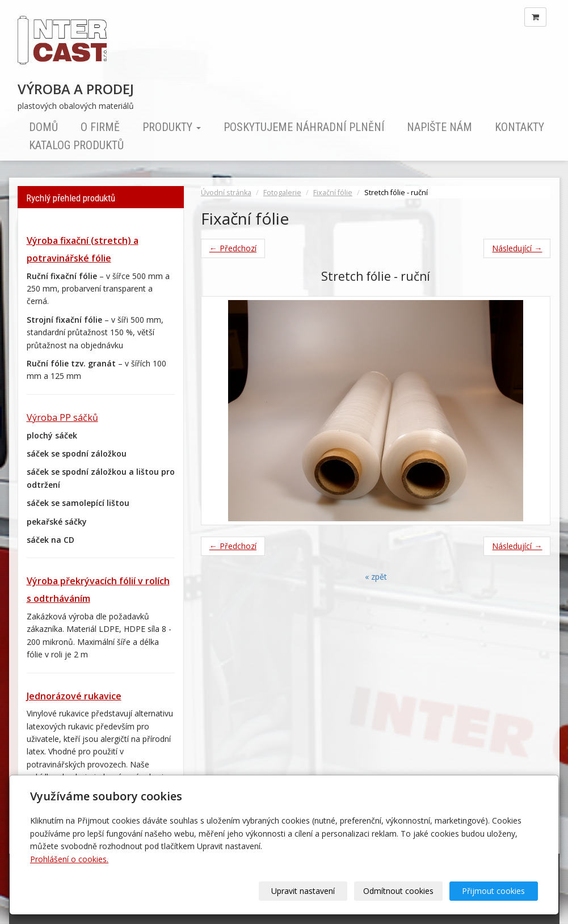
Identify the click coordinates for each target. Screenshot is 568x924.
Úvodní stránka (226, 193)
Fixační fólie (333, 193)
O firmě (100, 127)
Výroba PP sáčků (62, 417)
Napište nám (439, 127)
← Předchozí (233, 248)
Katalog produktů (76, 145)
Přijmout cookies (495, 891)
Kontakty (519, 127)
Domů (43, 127)
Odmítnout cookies (401, 891)
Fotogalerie (282, 193)
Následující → (517, 248)
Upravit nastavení (308, 891)
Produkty (172, 127)
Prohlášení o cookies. (69, 859)
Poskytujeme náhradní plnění (304, 127)
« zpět (376, 577)
